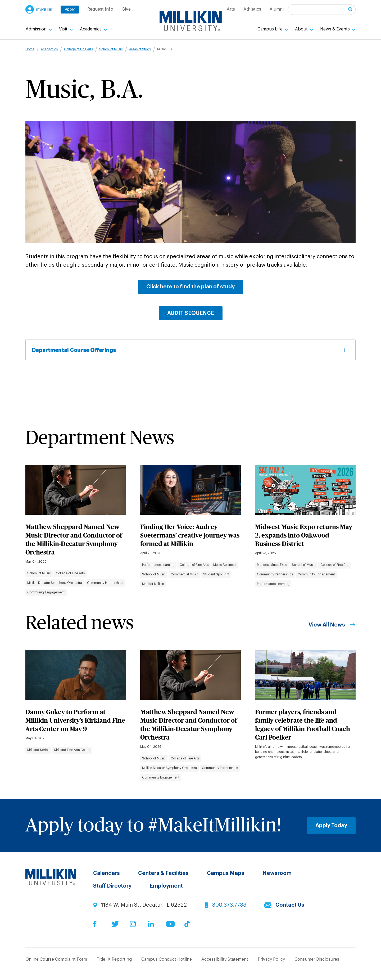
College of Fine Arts (78, 49)
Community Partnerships (105, 583)
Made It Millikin (153, 584)
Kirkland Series (38, 750)
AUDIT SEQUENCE (191, 313)
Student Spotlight (216, 574)
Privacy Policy (271, 959)
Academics (91, 29)
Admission (37, 29)
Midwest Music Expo (272, 565)
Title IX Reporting (114, 959)
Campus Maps (226, 873)
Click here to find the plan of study (190, 287)
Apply (70, 10)
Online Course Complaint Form (56, 959)
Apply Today (331, 826)
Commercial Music (185, 574)
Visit (64, 29)
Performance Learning (158, 565)
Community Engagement (46, 592)
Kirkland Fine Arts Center (72, 750)
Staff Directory (112, 886)
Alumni (277, 9)
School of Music (111, 49)
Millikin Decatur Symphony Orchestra (55, 583)
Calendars (106, 873)
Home (30, 49)
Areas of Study (140, 49)
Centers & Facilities (163, 873)
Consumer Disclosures (317, 959)
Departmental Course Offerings (190, 350)
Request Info (100, 9)
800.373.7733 (229, 905)
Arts (231, 9)
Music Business (225, 565)
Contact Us (290, 905)
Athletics (252, 9)
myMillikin (44, 10)
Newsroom (277, 873)
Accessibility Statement (225, 959)
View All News (327, 625)
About (302, 29)
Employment (166, 886)
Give (126, 9)
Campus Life (271, 29)
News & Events (335, 29)
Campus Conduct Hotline (167, 959)
